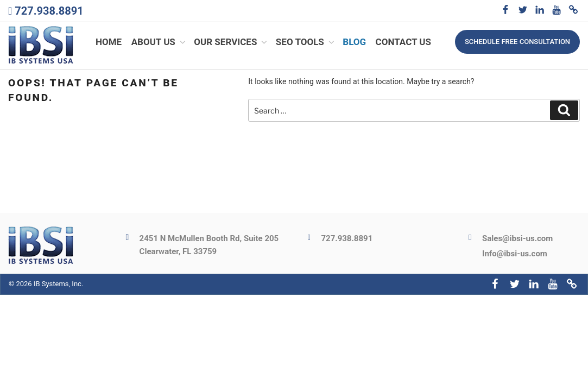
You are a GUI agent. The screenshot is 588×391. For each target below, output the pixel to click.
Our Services (231, 42)
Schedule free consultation (517, 42)
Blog (354, 42)
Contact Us (403, 42)
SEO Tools (306, 42)
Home (109, 42)
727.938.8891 (49, 11)
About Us (159, 42)
